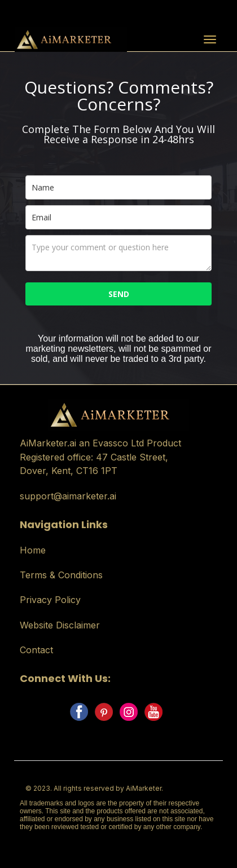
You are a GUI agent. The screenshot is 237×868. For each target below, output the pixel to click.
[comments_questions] (118, 253)
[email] (118, 217)
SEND (119, 294)
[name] (118, 187)
